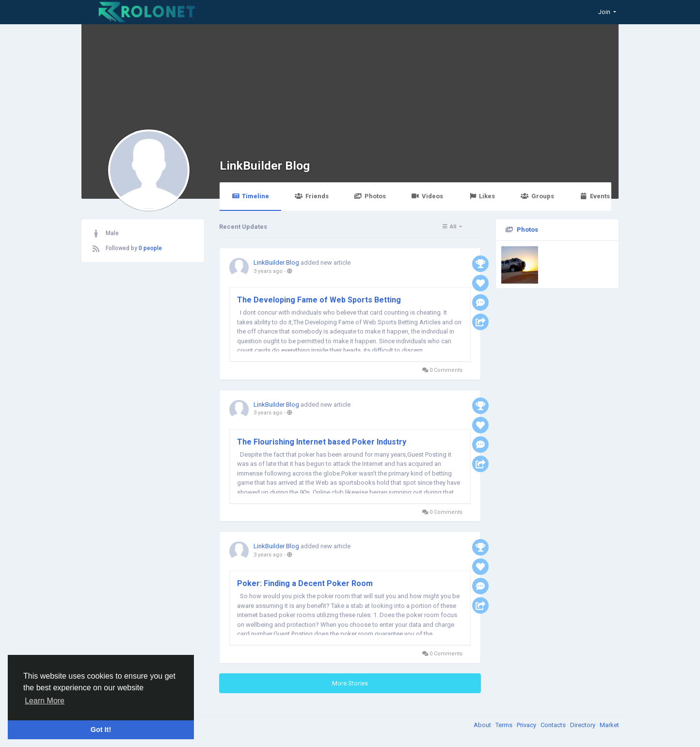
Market (609, 725)
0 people (150, 248)
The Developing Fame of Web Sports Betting (319, 300)
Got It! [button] (101, 730)
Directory (583, 725)
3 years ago (268, 271)
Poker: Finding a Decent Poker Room (305, 583)
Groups (537, 196)
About (483, 725)
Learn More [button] (45, 701)
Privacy (527, 725)
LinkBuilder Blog (265, 166)
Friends (311, 196)
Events (595, 196)
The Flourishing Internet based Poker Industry (322, 442)
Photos (370, 196)
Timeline (250, 196)
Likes (482, 196)
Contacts (554, 725)
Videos (427, 196)
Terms (505, 725)
